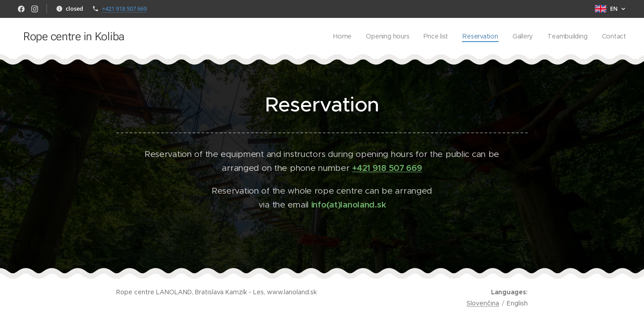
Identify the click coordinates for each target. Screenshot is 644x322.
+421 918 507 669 (124, 8)
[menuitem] (342, 36)
